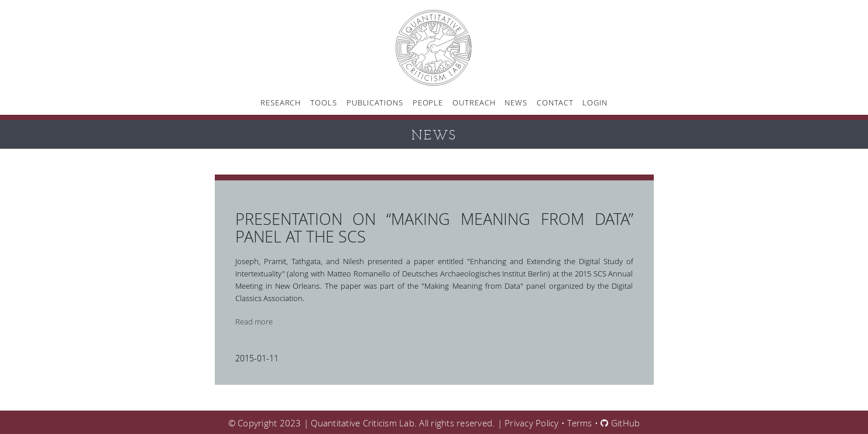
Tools (324, 102)
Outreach (474, 102)
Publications (375, 102)
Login (595, 102)
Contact (555, 102)
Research (281, 102)
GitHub (620, 423)
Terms (579, 423)
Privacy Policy (532, 423)
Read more (254, 322)
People (428, 102)
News (516, 102)
